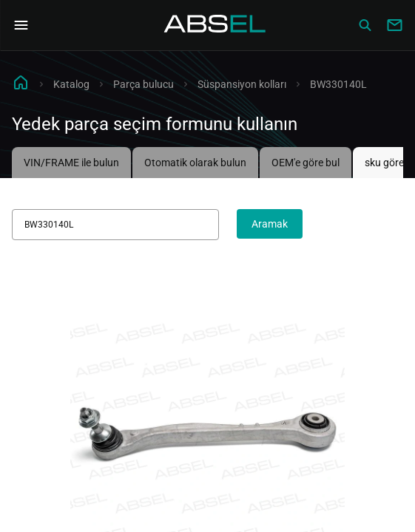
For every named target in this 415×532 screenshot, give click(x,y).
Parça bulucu (144, 84)
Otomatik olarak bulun (195, 163)
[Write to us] (394, 25)
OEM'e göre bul (306, 163)
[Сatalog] (365, 25)
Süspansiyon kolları (242, 84)
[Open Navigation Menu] (21, 25)
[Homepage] (215, 25)
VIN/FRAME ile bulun (71, 163)
